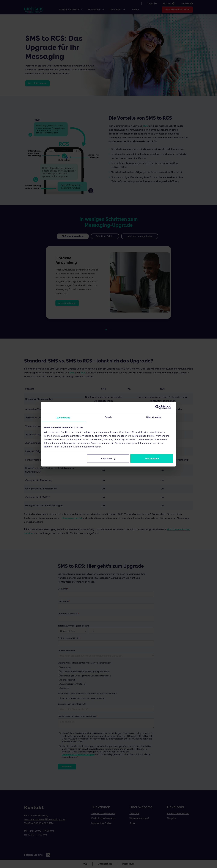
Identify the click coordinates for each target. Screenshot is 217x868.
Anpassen (108, 459)
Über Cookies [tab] (154, 417)
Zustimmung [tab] (63, 417)
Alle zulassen (152, 459)
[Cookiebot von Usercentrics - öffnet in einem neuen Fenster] (160, 407)
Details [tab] (108, 417)
